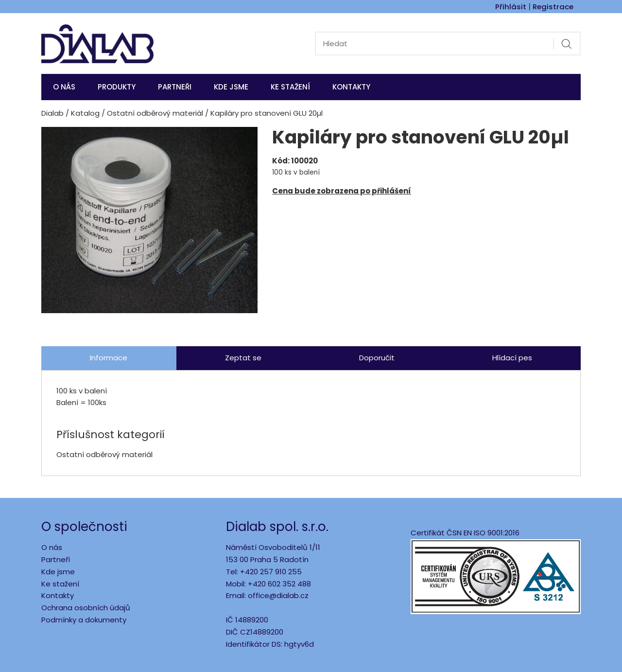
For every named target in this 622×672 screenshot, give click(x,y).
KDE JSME (231, 87)
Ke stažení (290, 87)
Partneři (175, 87)
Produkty (117, 87)
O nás (64, 87)
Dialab (52, 113)
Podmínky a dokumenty (84, 620)
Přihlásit (511, 7)
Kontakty (351, 87)
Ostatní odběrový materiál (155, 113)
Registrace (553, 7)
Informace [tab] (109, 358)
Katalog (85, 113)
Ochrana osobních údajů (86, 608)
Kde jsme (58, 572)
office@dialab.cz (278, 595)
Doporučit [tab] (377, 358)
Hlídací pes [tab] (512, 358)
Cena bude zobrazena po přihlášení (342, 191)
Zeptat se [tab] (243, 358)
